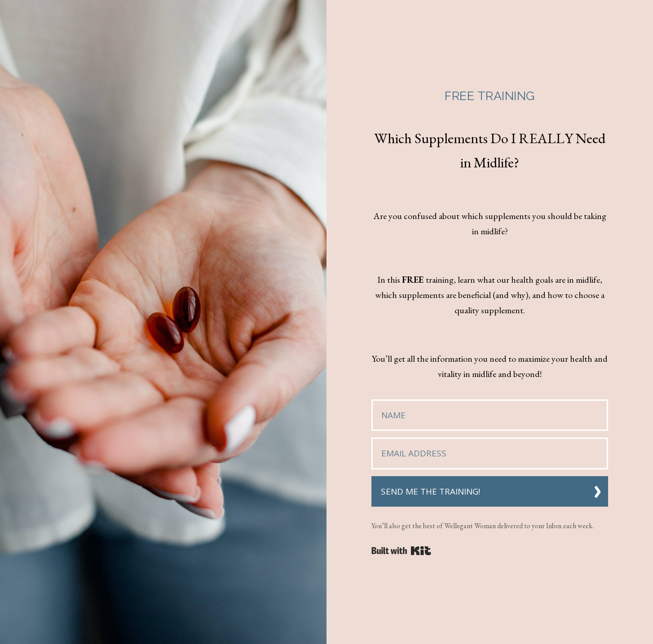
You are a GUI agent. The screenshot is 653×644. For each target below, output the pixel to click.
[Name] (490, 415)
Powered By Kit (401, 551)
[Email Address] (490, 453)
